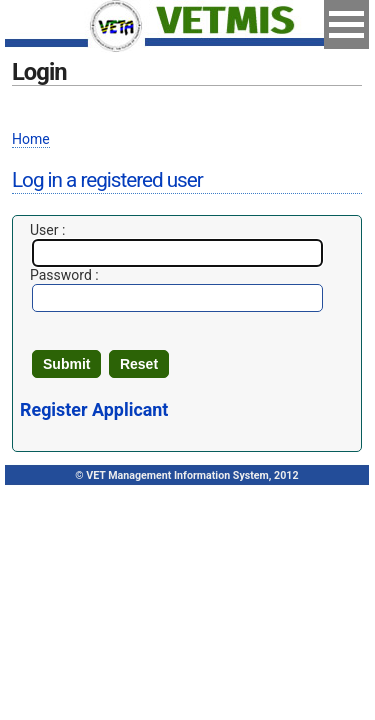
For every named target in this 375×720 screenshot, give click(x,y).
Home (31, 139)
